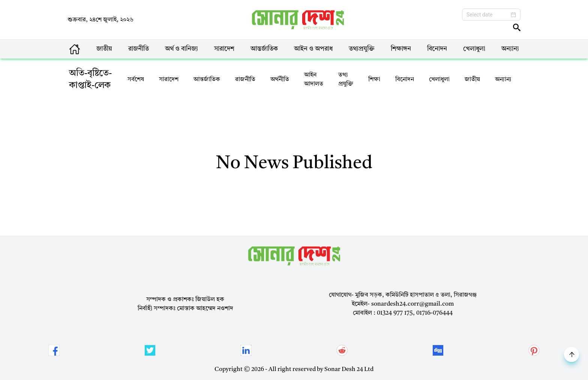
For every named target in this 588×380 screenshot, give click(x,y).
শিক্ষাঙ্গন (401, 49)
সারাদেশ (224, 49)
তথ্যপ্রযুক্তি (362, 49)
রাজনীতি (139, 49)
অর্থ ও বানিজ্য (181, 49)
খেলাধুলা (474, 49)
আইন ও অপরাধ (313, 49)
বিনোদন (437, 49)
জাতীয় (104, 49)
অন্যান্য (510, 49)
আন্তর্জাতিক (264, 49)
